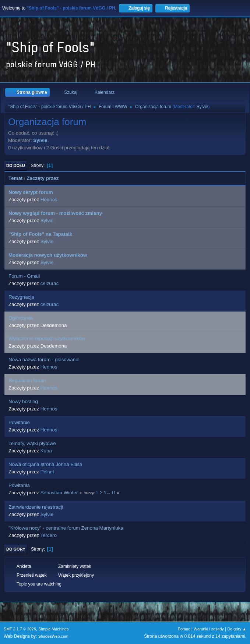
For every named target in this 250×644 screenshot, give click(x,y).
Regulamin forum (27, 380)
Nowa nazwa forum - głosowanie (44, 360)
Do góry (16, 549)
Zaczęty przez (46, 178)
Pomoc (184, 629)
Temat (15, 178)
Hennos (49, 200)
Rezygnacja (21, 297)
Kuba (46, 451)
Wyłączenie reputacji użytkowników (47, 339)
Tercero (48, 535)
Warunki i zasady (209, 629)
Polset (47, 472)
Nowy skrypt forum (31, 192)
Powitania (19, 485)
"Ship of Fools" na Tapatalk (40, 234)
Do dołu (16, 166)
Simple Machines (53, 629)
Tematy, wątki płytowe (32, 443)
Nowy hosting (23, 401)
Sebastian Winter (59, 493)
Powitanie (19, 422)
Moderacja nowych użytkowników (48, 255)
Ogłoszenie (21, 318)
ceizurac (50, 283)
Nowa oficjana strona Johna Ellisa (45, 464)
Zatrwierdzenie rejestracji (36, 507)
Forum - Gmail (24, 276)
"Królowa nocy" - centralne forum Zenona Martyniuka (66, 528)
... (109, 493)
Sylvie (203, 107)
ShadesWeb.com (53, 636)
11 (114, 493)
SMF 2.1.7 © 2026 (20, 629)
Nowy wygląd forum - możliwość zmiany (55, 213)
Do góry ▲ (237, 629)
